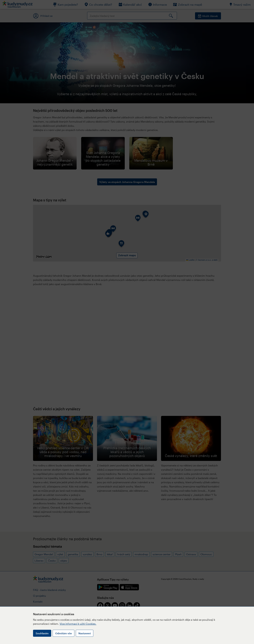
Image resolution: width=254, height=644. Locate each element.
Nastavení (85, 633)
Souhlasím (42, 633)
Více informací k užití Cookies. (78, 624)
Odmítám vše (63, 633)
